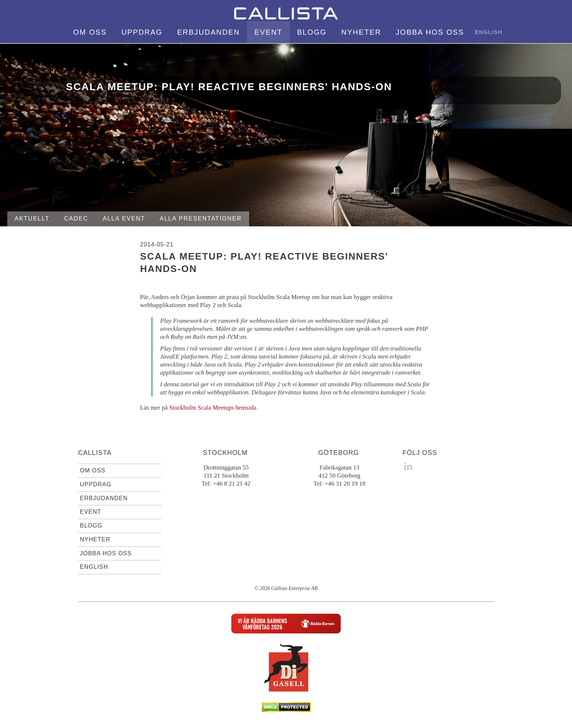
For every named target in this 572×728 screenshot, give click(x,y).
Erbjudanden (208, 32)
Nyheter (361, 32)
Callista (95, 453)
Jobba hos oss (430, 32)
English (489, 32)
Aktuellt (32, 219)
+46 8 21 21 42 (231, 484)
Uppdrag (142, 32)
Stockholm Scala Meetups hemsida (213, 408)
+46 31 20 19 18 (345, 484)
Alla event (124, 219)
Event (268, 32)
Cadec (76, 219)
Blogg (312, 32)
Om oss (90, 32)
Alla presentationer (201, 219)
